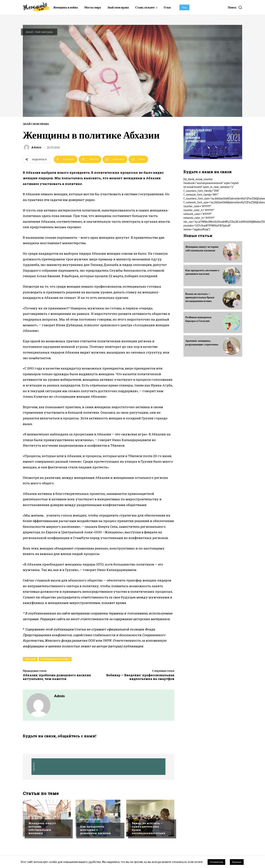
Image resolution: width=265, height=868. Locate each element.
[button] (235, 7)
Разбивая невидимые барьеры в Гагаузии (198, 319)
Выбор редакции (39, 816)
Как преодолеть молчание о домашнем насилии (95, 830)
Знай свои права (44, 32)
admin (36, 147)
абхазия (30, 659)
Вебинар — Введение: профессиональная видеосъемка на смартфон (140, 677)
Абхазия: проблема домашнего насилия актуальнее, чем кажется (57, 677)
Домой (29, 32)
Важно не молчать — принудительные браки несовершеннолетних (149, 829)
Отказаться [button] (216, 862)
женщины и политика (55, 659)
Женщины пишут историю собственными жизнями (42, 829)
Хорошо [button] (237, 862)
